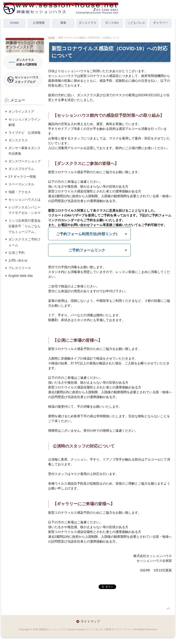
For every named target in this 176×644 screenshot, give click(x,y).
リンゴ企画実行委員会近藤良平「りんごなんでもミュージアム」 (25, 226)
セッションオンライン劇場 (25, 122)
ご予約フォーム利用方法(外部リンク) (87, 234)
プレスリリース (20, 268)
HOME (15, 23)
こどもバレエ (136, 23)
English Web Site (21, 276)
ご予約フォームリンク (87, 250)
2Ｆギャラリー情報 (22, 177)
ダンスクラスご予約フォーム (25, 242)
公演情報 (39, 23)
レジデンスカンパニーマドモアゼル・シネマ (25, 210)
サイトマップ (90, 621)
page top (168, 609)
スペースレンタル (21, 184)
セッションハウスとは (25, 199)
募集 (63, 23)
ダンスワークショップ (25, 161)
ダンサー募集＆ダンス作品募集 (25, 151)
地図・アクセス (20, 192)
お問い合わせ (18, 260)
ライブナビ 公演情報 (25, 133)
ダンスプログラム (21, 169)
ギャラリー (161, 23)
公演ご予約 (16, 253)
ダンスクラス (88, 23)
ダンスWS (112, 23)
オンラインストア (21, 112)
